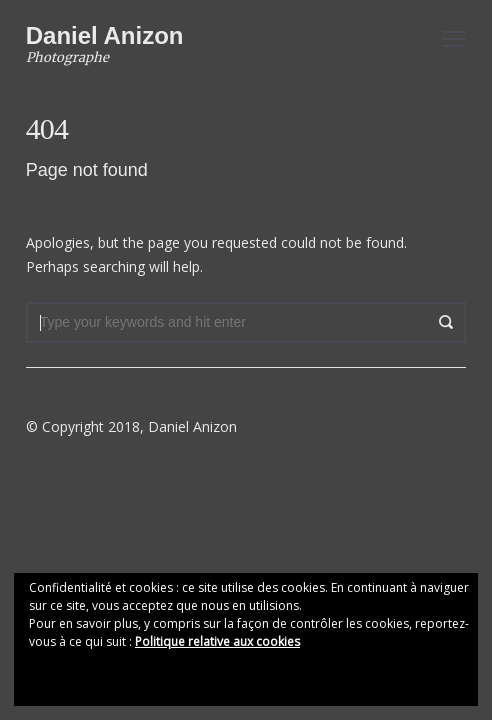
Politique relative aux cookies (217, 641)
